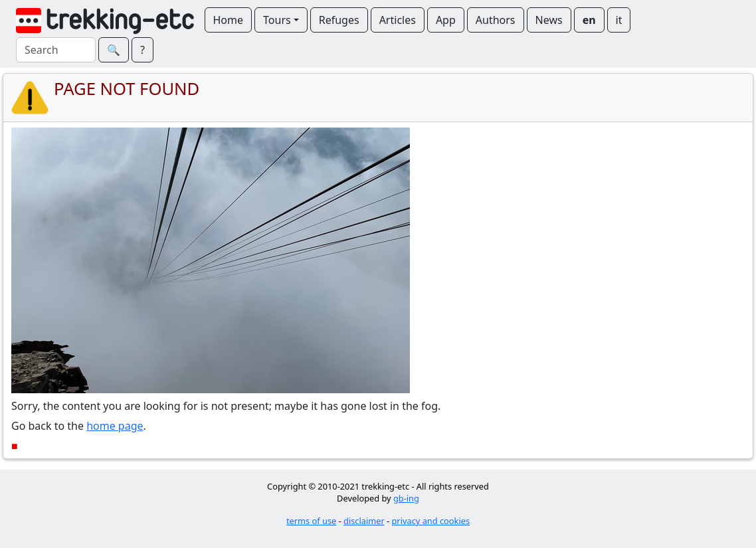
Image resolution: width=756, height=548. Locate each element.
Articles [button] (398, 20)
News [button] (549, 20)
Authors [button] (496, 20)
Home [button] (229, 20)
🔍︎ (114, 50)
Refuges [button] (339, 20)
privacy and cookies (431, 521)
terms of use (311, 521)
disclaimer (364, 521)
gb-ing (406, 498)
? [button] (142, 50)
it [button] (619, 20)
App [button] (446, 20)
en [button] (589, 20)
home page (115, 426)
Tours (277, 20)
